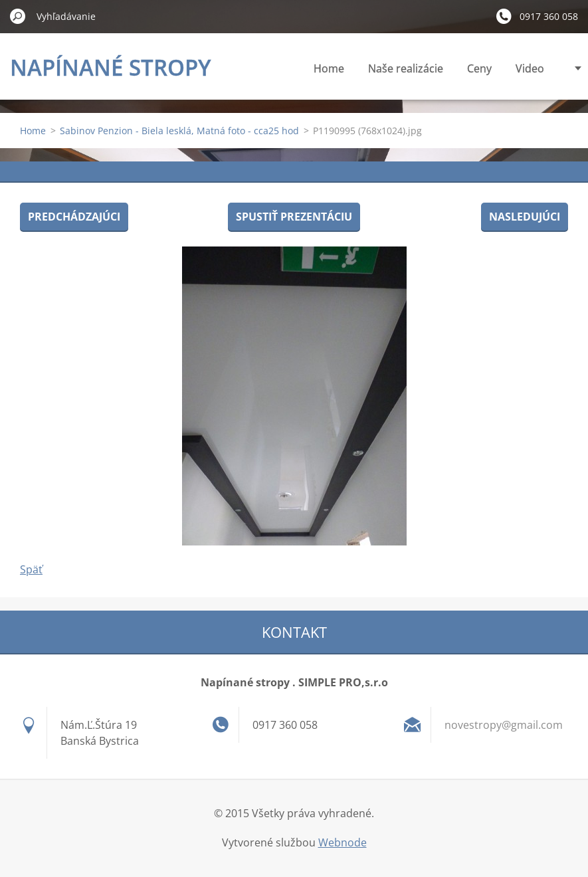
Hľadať (18, 16)
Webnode (343, 842)
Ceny (479, 68)
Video (530, 68)
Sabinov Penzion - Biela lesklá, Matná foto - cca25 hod (179, 131)
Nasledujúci (525, 217)
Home (329, 68)
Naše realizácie (406, 68)
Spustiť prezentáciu (294, 217)
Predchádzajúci (74, 217)
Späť (31, 569)
